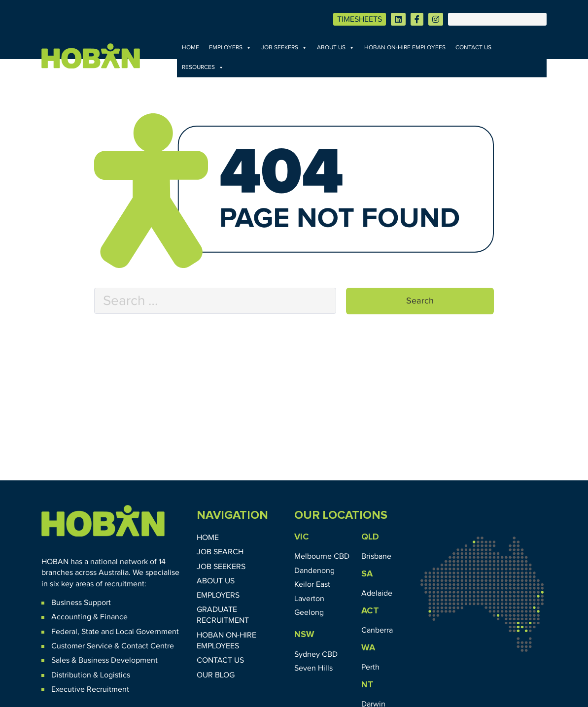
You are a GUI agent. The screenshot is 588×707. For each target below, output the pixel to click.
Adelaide (377, 593)
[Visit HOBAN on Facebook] (417, 19)
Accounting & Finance (89, 617)
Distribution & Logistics (91, 675)
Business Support (81, 603)
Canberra (377, 630)
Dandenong (314, 571)
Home (190, 48)
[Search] (497, 19)
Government (156, 632)
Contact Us (473, 48)
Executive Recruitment (90, 689)
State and (98, 632)
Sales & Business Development (104, 660)
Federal (64, 632)
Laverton (309, 599)
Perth (370, 667)
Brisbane (376, 556)
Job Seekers (284, 48)
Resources (203, 67)
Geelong (309, 612)
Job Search (220, 552)
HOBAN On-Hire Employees (405, 48)
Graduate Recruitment (223, 615)
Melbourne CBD (322, 556)
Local (125, 632)
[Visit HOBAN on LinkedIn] (398, 19)
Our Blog (216, 675)
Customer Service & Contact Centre (113, 646)
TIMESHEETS (360, 19)
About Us (336, 48)
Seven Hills (313, 668)
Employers (230, 48)
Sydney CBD (316, 654)
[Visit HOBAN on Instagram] (436, 19)
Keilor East (312, 584)
